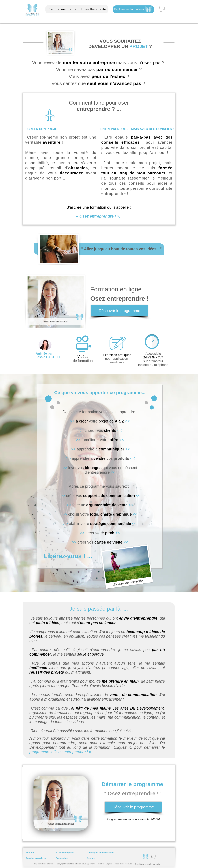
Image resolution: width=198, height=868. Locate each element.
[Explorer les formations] (133, 9)
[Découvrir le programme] (119, 311)
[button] (162, 9)
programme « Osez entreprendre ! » (61, 752)
